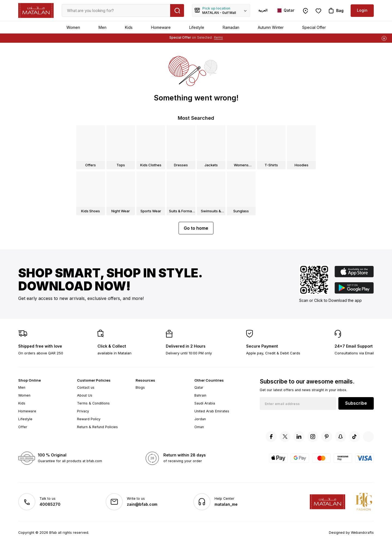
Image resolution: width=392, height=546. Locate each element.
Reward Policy (89, 419)
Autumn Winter (271, 27)
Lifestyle (197, 27)
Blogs (140, 387)
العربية (263, 10)
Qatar (199, 387)
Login (362, 10)
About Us (85, 395)
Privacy (83, 411)
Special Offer (314, 27)
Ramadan (231, 27)
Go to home (196, 228)
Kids (129, 27)
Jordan (200, 419)
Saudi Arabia (205, 403)
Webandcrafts (362, 533)
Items (218, 37)
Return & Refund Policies (97, 427)
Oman (199, 427)
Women (73, 27)
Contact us (86, 387)
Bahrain (200, 395)
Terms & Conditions (93, 403)
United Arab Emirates (212, 411)
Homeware (161, 27)
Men (102, 27)
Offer (23, 427)
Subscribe (356, 403)
